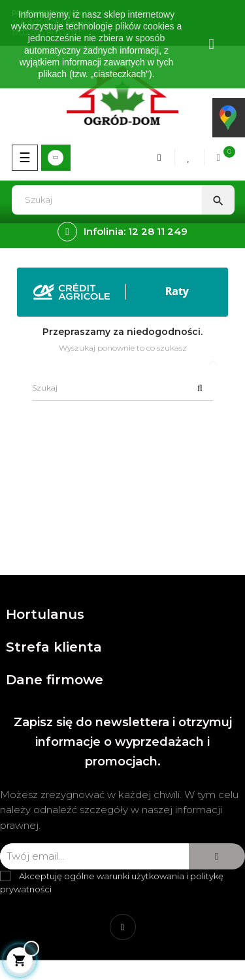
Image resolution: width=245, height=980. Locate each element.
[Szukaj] (122, 388)
